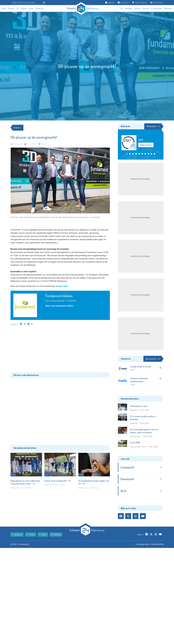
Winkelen (129, 8)
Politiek (24, 8)
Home (4, 8)
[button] (127, 154)
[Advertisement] (60, 350)
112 (18, 8)
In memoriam (157, 8)
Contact (31, 534)
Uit (122, 8)
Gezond (146, 8)
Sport (31, 8)
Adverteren (157, 2)
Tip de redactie (140, 2)
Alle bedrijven (153, 126)
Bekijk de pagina (146, 145)
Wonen (138, 8)
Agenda (110, 2)
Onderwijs (40, 8)
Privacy (43, 534)
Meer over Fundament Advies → (61, 306)
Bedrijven (168, 8)
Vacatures (123, 2)
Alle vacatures (153, 359)
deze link (63, 286)
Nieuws (11, 8)
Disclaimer (56, 534)
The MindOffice (157, 544)
